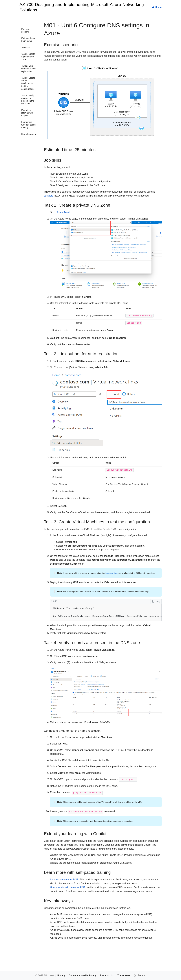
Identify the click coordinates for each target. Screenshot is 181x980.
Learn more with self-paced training (28, 125)
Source (142, 976)
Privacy (62, 976)
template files (111, 573)
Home (157, 7)
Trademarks (124, 976)
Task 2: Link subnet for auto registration (28, 69)
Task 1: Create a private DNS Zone (28, 57)
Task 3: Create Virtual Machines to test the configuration (28, 83)
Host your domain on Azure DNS (68, 887)
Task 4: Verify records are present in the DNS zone (28, 100)
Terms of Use (107, 976)
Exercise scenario (26, 30)
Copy (156, 601)
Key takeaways (29, 134)
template (49, 196)
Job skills (26, 48)
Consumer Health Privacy (83, 976)
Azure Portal (63, 212)
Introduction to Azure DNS (64, 880)
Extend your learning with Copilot (27, 113)
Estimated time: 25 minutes (29, 40)
